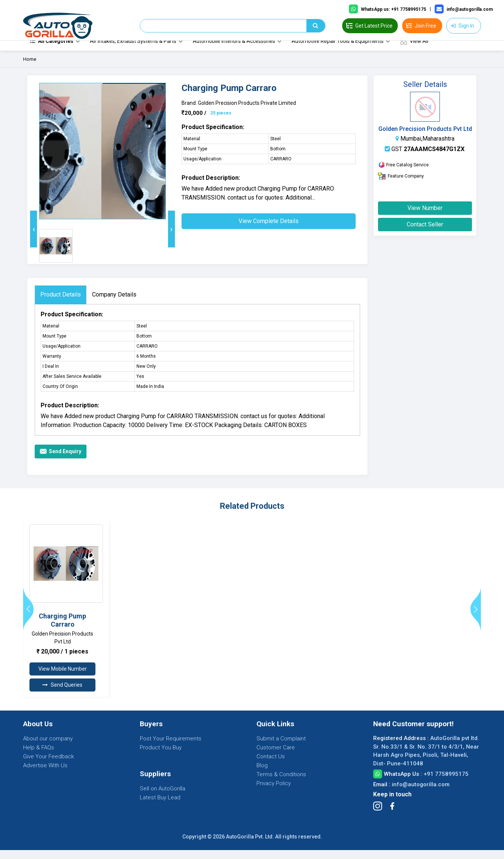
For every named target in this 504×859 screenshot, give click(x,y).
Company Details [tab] (114, 303)
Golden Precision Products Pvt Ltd (425, 138)
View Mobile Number (63, 678)
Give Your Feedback (48, 765)
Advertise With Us (45, 774)
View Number (425, 217)
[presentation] (34, 238)
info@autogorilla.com (421, 793)
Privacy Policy (274, 792)
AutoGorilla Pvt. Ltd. (250, 846)
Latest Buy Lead (160, 806)
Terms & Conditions (281, 783)
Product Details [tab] (61, 303)
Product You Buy (161, 756)
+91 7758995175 (446, 783)
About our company (48, 747)
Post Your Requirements (171, 747)
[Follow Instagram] (378, 815)
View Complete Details (269, 230)
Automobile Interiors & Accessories (234, 50)
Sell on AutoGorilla (163, 797)
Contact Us (271, 765)
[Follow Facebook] (392, 815)
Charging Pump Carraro (62, 629)
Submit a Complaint (281, 747)
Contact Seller (425, 233)
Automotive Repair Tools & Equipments (338, 50)
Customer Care (276, 756)
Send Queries (62, 694)
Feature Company (401, 185)
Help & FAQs (39, 756)
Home (30, 68)
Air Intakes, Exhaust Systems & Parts (133, 50)
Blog (262, 774)
